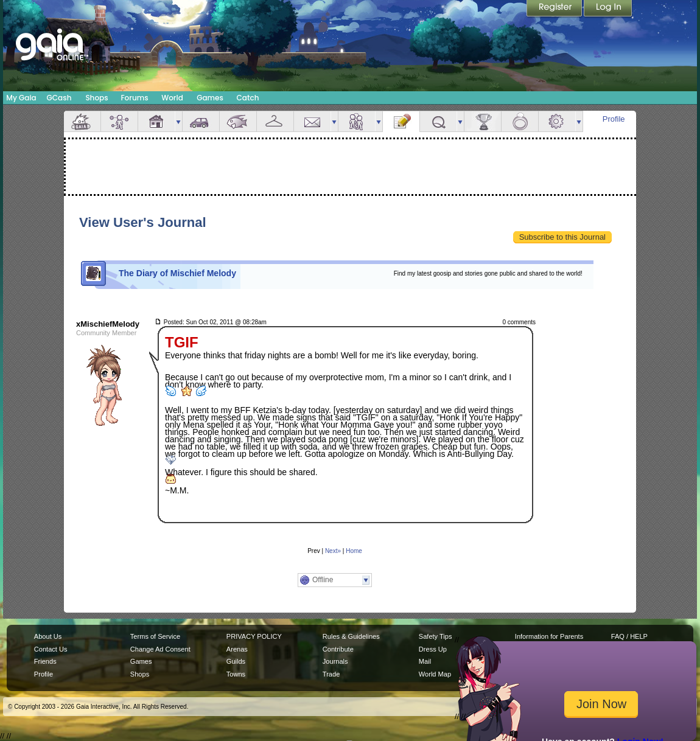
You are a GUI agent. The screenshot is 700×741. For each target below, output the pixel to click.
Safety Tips (436, 636)
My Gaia (21, 98)
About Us (48, 636)
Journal (401, 121)
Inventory (275, 121)
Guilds (236, 661)
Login (608, 9)
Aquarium (238, 121)
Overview (82, 121)
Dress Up (433, 649)
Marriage (520, 121)
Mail (312, 121)
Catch (248, 98)
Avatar (119, 121)
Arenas (237, 649)
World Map (435, 674)
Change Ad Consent (160, 649)
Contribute (338, 649)
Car (201, 121)
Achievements (483, 121)
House (156, 121)
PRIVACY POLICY (254, 636)
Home (354, 551)
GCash (59, 98)
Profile (614, 119)
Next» (333, 551)
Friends (357, 121)
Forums (134, 98)
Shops (96, 98)
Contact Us (51, 649)
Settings (557, 121)
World (172, 98)
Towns (236, 674)
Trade (331, 674)
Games (210, 98)
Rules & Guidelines (351, 636)
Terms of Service (155, 636)
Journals (335, 661)
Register (555, 9)
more (178, 121)
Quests (438, 121)
